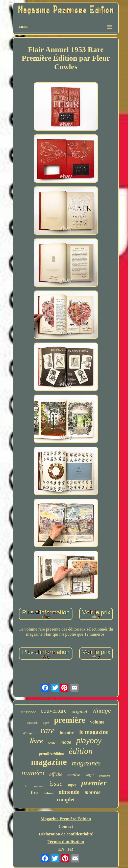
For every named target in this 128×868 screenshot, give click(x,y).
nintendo (69, 792)
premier (94, 783)
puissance (28, 712)
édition (81, 751)
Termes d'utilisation (66, 842)
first (35, 793)
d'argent (29, 733)
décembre (105, 776)
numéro (33, 773)
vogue (90, 775)
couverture (54, 711)
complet (66, 800)
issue (56, 783)
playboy (89, 741)
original (79, 711)
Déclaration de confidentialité (66, 834)
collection (39, 786)
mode (66, 742)
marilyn (74, 775)
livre (36, 741)
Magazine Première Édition (66, 819)
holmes (49, 793)
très (27, 786)
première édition (51, 754)
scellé (52, 743)
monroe (93, 792)
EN (61, 849)
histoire (67, 733)
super (72, 785)
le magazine (94, 732)
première (70, 720)
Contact (66, 826)
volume (97, 722)
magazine (49, 762)
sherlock (32, 723)
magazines (86, 763)
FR (70, 849)
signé (46, 723)
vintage (101, 710)
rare (48, 731)
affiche (56, 774)
